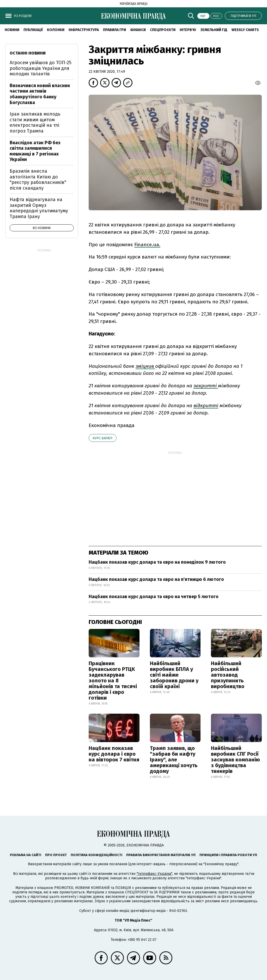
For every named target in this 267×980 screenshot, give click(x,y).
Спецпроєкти (163, 30)
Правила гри (114, 30)
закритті (206, 386)
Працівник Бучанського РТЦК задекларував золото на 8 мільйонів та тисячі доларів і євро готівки (113, 681)
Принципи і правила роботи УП (228, 855)
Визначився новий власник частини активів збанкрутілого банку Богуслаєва (40, 94)
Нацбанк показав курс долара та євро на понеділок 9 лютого (157, 562)
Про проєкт (56, 855)
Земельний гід (214, 30)
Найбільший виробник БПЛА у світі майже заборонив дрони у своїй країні (174, 675)
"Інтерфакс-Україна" (154, 874)
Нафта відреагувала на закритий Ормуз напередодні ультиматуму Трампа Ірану (39, 208)
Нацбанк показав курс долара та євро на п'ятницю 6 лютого (156, 579)
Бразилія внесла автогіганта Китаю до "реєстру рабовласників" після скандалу (38, 180)
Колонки (56, 30)
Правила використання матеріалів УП (161, 855)
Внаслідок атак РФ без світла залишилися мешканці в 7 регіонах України (35, 151)
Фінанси (138, 30)
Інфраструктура (84, 30)
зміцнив (145, 366)
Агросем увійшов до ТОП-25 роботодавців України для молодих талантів (41, 68)
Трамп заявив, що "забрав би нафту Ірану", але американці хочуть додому (174, 760)
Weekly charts (245, 30)
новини (12, 30)
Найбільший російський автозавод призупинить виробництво (228, 675)
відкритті (206, 405)
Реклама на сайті (26, 855)
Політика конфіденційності (96, 855)
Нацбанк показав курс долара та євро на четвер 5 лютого (154, 597)
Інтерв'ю (188, 30)
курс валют (103, 438)
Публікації (33, 30)
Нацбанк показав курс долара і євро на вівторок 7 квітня (114, 754)
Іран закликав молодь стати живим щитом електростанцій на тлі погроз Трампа (35, 122)
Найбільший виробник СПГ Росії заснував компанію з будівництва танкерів (235, 760)
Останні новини (28, 53)
